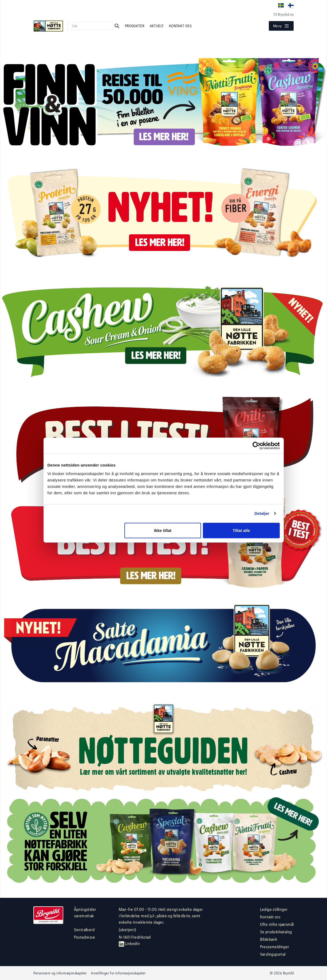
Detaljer (262, 513)
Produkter (135, 26)
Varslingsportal (273, 954)
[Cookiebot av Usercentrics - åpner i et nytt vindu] (256, 446)
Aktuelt (157, 26)
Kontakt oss (180, 26)
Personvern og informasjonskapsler (60, 973)
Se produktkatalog (276, 932)
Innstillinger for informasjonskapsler (118, 973)
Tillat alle (241, 530)
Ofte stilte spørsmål (277, 924)
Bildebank (269, 939)
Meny (281, 26)
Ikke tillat (163, 530)
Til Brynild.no (284, 14)
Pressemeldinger (275, 947)
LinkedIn (129, 944)
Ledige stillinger (274, 909)
